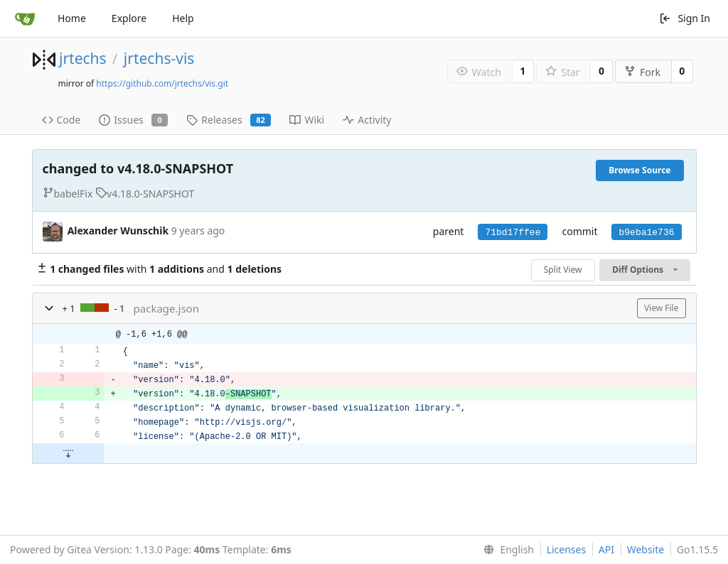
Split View (563, 270)
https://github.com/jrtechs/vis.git (162, 83)
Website (646, 549)
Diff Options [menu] (644, 270)
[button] (49, 308)
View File (662, 308)
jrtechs (83, 58)
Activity (367, 120)
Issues (133, 120)
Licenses (567, 549)
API (606, 549)
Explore (129, 18)
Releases (229, 120)
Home (72, 18)
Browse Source (639, 170)
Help (183, 18)
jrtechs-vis (159, 58)
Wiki (307, 120)
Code (61, 120)
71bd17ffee (513, 233)
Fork (642, 72)
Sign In (685, 18)
